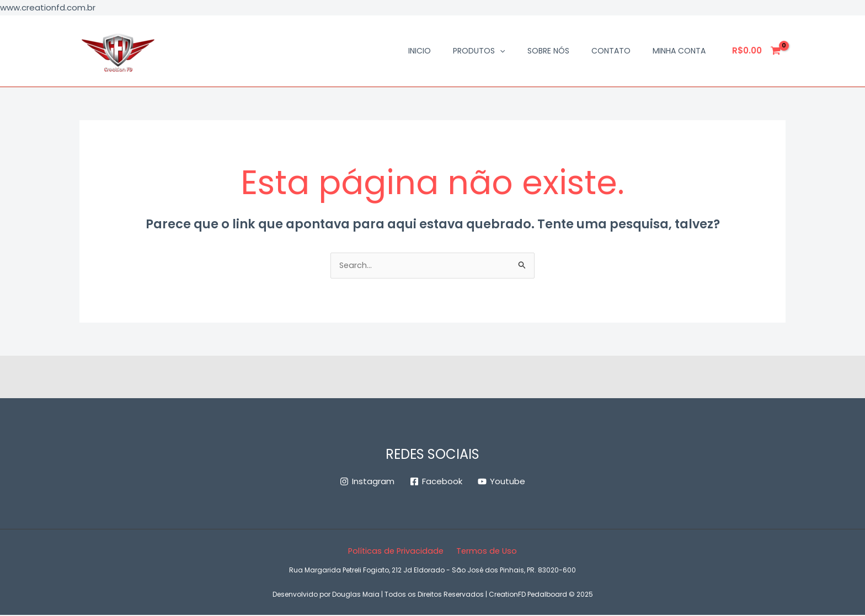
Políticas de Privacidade (397, 552)
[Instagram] (367, 483)
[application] (500, 51)
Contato (611, 51)
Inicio (420, 51)
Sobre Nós (548, 51)
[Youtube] (501, 483)
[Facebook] (436, 483)
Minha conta (679, 51)
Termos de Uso (486, 552)
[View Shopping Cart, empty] (757, 51)
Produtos (479, 51)
